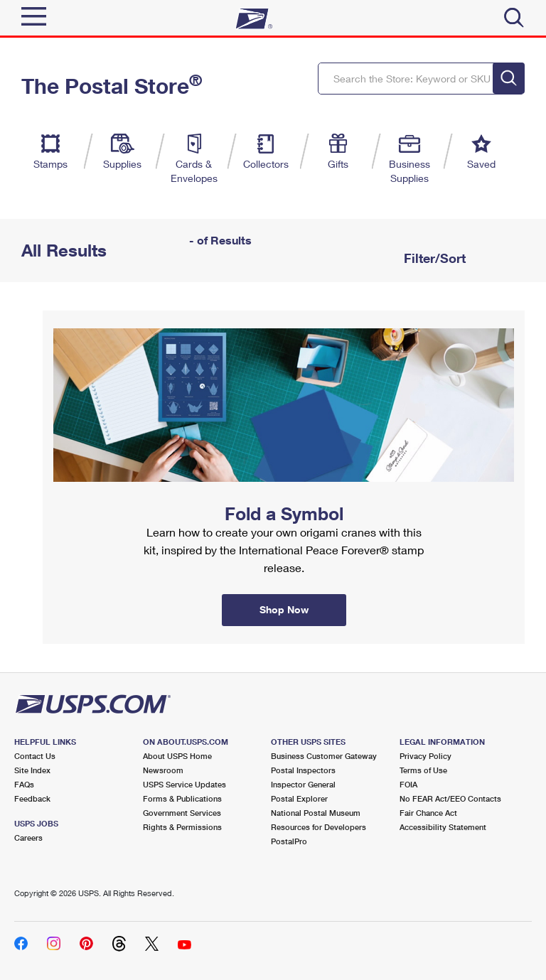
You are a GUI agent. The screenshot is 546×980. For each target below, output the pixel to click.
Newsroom (163, 770)
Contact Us (35, 756)
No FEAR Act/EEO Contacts (450, 798)
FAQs (24, 784)
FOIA (408, 784)
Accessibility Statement (443, 827)
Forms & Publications (182, 798)
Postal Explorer (299, 798)
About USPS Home (177, 756)
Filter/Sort (433, 258)
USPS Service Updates (184, 784)
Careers (28, 838)
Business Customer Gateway (324, 756)
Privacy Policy (425, 756)
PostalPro (289, 841)
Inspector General (303, 784)
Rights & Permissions (182, 827)
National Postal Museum (316, 813)
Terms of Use (423, 770)
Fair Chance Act (428, 813)
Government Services (182, 813)
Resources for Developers (318, 827)
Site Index (32, 770)
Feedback (32, 798)
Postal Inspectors (303, 770)
